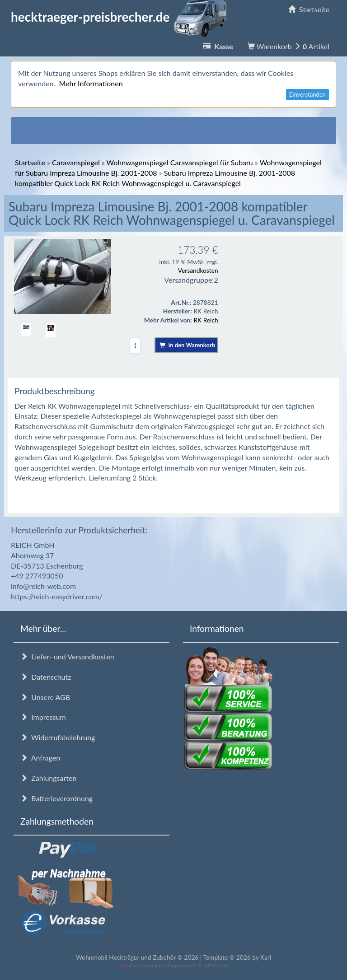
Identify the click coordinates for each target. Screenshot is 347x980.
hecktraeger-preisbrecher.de (122, 17)
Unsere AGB (45, 697)
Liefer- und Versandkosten (67, 656)
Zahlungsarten (48, 778)
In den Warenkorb (187, 345)
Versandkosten (198, 270)
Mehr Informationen (91, 83)
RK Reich (206, 320)
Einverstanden (307, 94)
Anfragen (40, 758)
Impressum (43, 717)
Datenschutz (46, 677)
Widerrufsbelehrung (58, 737)
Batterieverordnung (56, 798)
